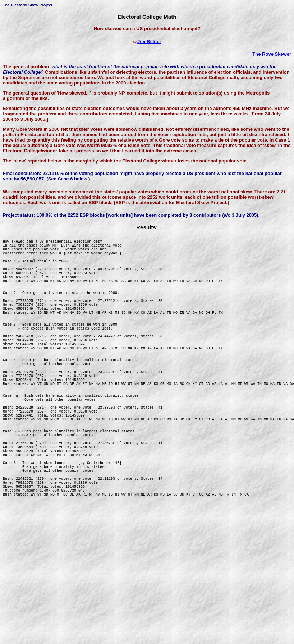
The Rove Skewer (272, 54)
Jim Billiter (149, 42)
